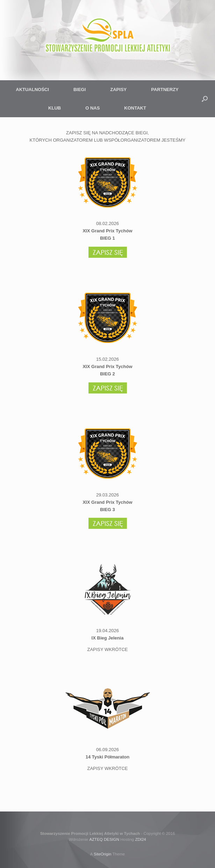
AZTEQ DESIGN (104, 839)
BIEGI (80, 89)
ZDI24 (140, 839)
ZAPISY (118, 89)
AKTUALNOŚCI (32, 89)
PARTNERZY (165, 89)
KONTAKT (135, 108)
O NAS (92, 108)
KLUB (55, 108)
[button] (205, 99)
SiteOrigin (103, 854)
